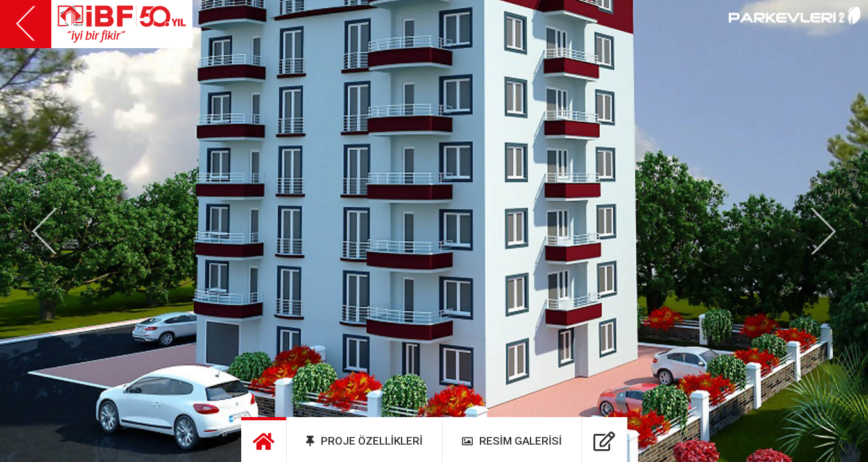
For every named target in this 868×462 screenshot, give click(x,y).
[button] (45, 231)
